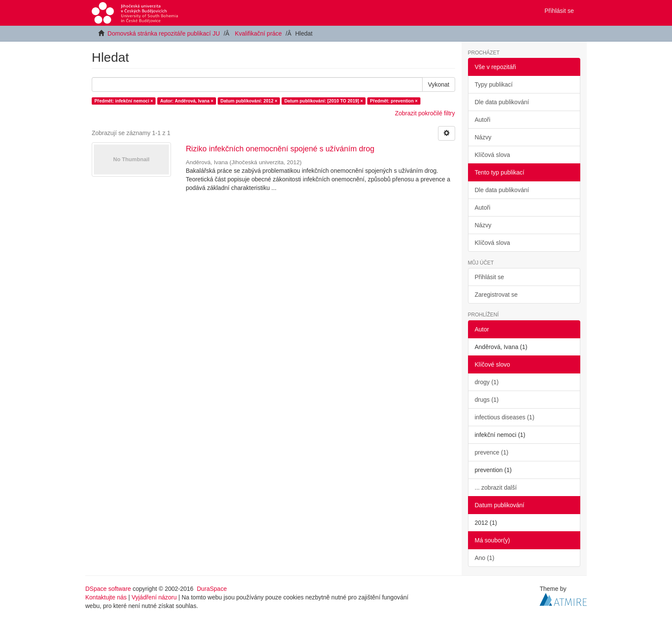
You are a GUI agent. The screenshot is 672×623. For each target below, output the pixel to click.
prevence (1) (492, 452)
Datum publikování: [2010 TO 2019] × (324, 101)
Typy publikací (494, 84)
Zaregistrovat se (496, 295)
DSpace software (108, 589)
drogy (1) (487, 382)
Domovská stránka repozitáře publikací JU (164, 33)
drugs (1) (487, 400)
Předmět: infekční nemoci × (124, 101)
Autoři (483, 120)
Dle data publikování (502, 102)
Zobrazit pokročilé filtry (425, 113)
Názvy (483, 137)
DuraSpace (212, 589)
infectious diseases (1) (505, 417)
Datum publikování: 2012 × (249, 101)
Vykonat (438, 84)
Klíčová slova (492, 155)
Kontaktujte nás (106, 597)
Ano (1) (485, 558)
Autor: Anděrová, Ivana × (187, 101)
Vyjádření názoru (154, 597)
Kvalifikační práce (258, 33)
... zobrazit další (496, 488)
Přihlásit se (489, 277)
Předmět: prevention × (394, 101)
